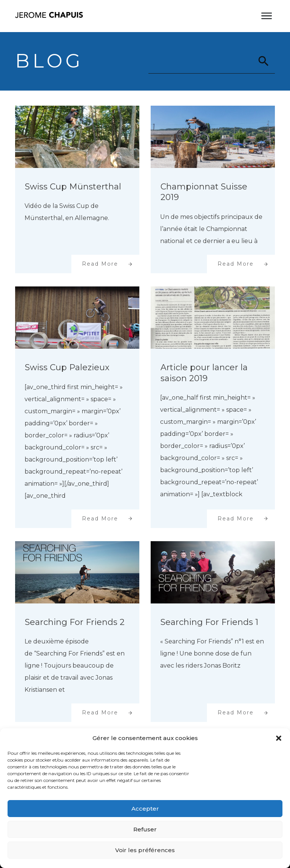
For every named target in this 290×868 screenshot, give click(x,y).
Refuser (145, 829)
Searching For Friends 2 (75, 622)
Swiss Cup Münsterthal (73, 187)
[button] (279, 738)
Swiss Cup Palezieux (67, 367)
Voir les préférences (145, 850)
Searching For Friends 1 (209, 622)
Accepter (145, 809)
